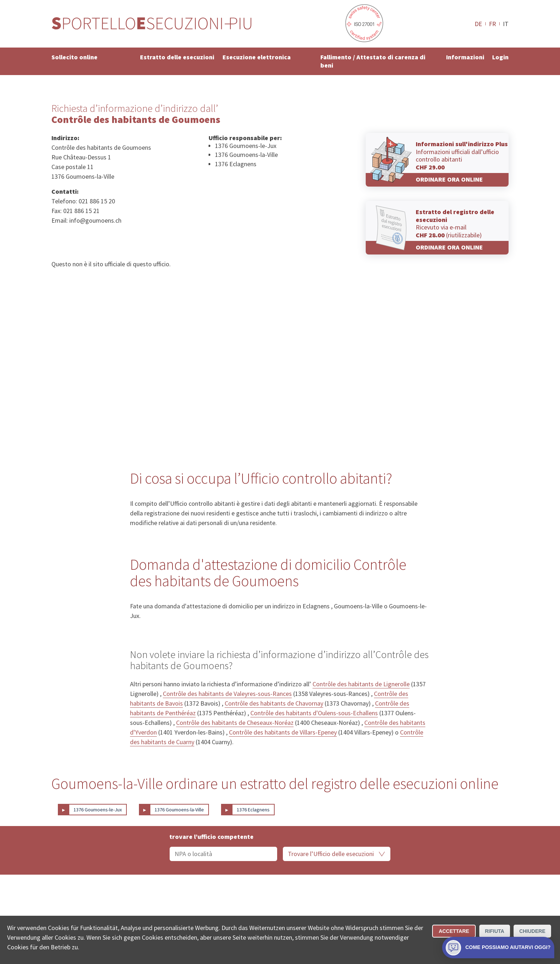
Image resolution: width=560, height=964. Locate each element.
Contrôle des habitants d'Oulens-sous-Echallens (314, 713)
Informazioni (465, 57)
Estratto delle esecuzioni (177, 57)
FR (492, 24)
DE (478, 24)
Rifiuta (495, 931)
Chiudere (532, 931)
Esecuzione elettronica (257, 57)
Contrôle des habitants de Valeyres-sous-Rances (227, 694)
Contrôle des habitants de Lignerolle (361, 684)
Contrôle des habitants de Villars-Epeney (283, 732)
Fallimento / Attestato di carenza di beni (373, 61)
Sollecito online (74, 57)
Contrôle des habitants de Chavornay (274, 703)
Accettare (454, 931)
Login (500, 57)
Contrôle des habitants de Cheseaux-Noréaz (235, 723)
